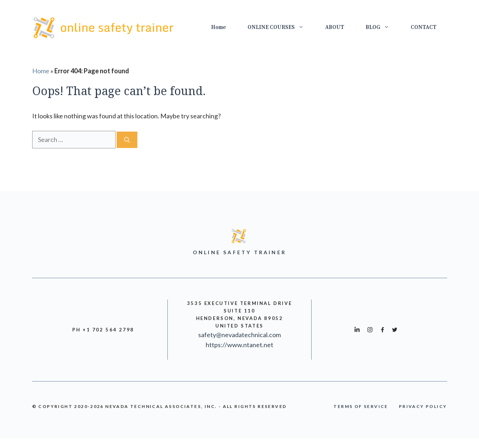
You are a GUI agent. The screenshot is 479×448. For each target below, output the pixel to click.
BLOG (383, 28)
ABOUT (335, 27)
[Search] (127, 140)
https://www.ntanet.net (239, 345)
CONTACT (424, 27)
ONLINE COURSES (281, 28)
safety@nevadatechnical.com (239, 335)
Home (219, 27)
